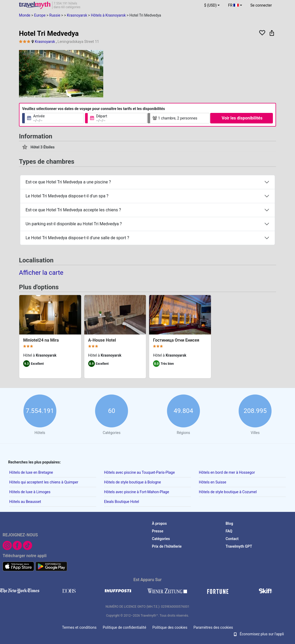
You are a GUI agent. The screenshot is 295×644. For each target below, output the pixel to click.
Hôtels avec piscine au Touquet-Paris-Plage (139, 472)
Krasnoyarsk (45, 42)
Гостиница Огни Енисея (176, 340)
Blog (229, 523)
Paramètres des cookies (213, 627)
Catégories (161, 539)
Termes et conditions (79, 627)
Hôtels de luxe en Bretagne (31, 472)
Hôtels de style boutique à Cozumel (228, 492)
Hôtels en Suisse (213, 482)
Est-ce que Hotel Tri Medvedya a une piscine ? (68, 182)
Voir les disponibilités (242, 118)
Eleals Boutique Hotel (122, 502)
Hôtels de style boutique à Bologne (132, 482)
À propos (159, 523)
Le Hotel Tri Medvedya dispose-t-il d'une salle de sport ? (77, 238)
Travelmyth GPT (239, 546)
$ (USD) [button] (210, 5)
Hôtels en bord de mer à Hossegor (227, 472)
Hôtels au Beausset (25, 502)
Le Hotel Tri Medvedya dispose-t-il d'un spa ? (67, 196)
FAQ (229, 531)
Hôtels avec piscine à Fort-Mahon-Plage (137, 492)
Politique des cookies (170, 627)
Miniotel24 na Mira (41, 340)
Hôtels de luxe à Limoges (30, 492)
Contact (232, 539)
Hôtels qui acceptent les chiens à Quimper (44, 482)
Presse (158, 531)
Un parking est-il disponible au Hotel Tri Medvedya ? (74, 224)
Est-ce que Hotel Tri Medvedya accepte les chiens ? (73, 210)
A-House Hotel (102, 340)
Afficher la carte (41, 272)
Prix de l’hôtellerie (167, 546)
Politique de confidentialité (124, 627)
